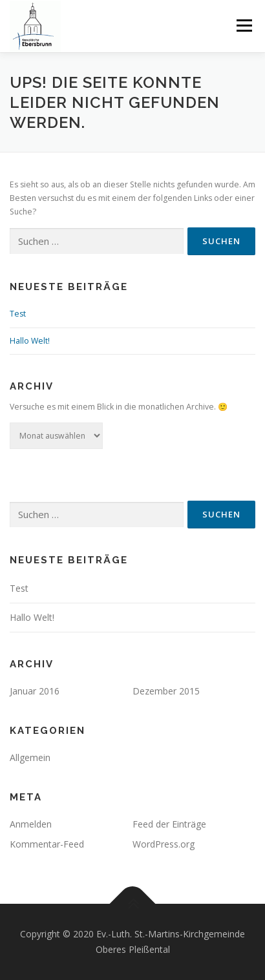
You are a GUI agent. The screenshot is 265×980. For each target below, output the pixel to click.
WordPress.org (164, 844)
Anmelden (31, 824)
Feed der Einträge (169, 824)
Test (18, 314)
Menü (243, 26)
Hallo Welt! (30, 341)
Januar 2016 (35, 691)
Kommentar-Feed (47, 844)
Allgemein (30, 757)
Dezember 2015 (166, 691)
